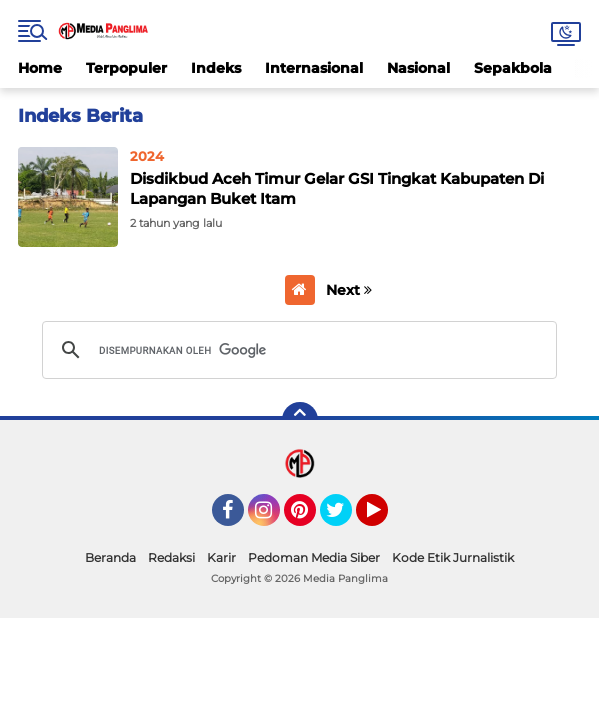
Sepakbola (513, 68)
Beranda (110, 557)
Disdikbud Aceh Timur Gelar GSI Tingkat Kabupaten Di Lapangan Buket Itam (337, 188)
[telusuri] (296, 350)
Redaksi (171, 557)
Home (40, 68)
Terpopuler (126, 68)
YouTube (386, 519)
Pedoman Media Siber (314, 557)
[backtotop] (300, 420)
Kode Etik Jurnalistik (453, 557)
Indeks (216, 68)
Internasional (314, 68)
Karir (221, 557)
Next (349, 290)
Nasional (418, 68)
